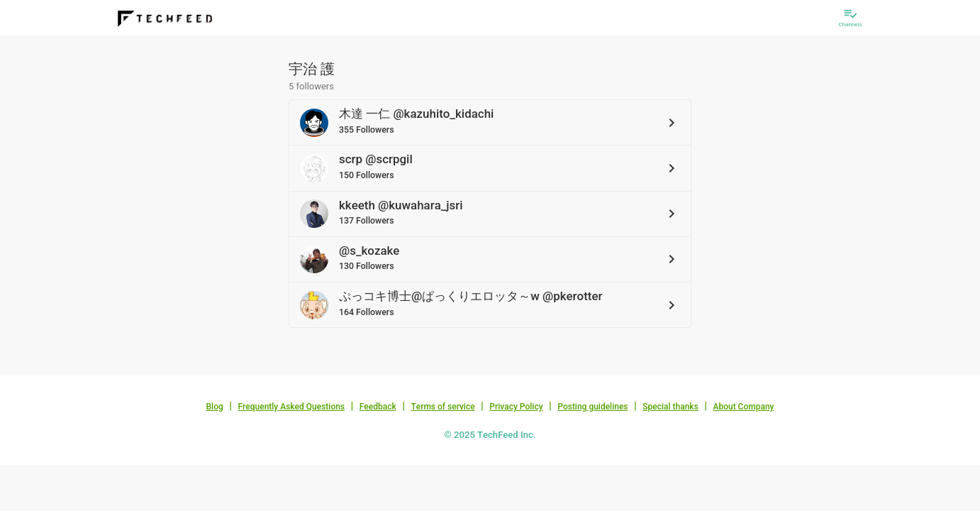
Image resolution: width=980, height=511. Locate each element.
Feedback (378, 407)
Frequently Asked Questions (291, 407)
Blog (215, 407)
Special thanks (670, 407)
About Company (743, 407)
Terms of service (442, 407)
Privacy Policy (516, 407)
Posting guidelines (592, 407)
